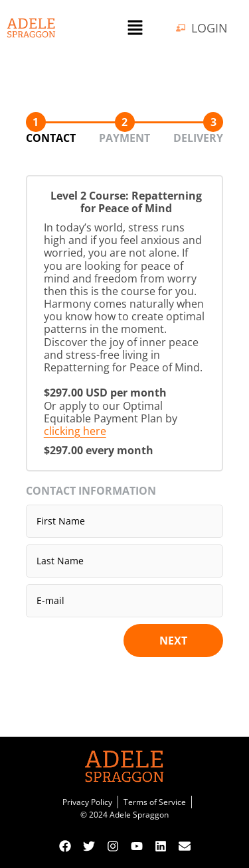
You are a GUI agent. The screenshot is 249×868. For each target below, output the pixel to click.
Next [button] (173, 641)
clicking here (75, 431)
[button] (135, 28)
